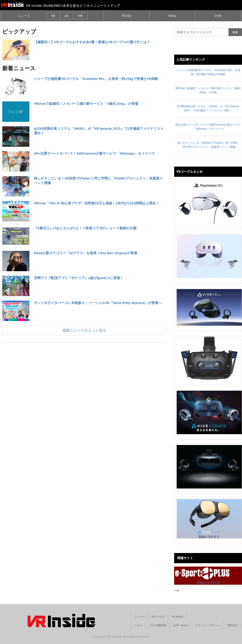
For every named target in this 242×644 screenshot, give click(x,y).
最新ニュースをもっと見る (84, 330)
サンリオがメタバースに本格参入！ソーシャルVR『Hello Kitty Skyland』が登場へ (98, 303)
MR (80, 16)
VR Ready (177, 617)
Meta (172, 16)
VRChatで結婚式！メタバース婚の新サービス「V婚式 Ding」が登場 (86, 104)
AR (66, 16)
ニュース (24, 16)
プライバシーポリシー (208, 625)
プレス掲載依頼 (158, 625)
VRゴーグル (158, 617)
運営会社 (232, 625)
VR (53, 16)
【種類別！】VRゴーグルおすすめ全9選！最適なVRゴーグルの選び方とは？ (92, 42)
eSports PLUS (202, 576)
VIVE (218, 16)
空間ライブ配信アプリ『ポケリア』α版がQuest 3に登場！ (79, 278)
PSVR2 (127, 16)
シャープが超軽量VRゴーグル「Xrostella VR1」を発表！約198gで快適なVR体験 (96, 79)
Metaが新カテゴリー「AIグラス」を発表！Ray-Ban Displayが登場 (85, 253)
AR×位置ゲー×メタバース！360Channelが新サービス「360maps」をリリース (94, 153)
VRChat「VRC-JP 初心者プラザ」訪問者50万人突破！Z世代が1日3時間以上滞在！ (96, 203)
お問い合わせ (181, 625)
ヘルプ (138, 625)
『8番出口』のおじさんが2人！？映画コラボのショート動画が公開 (85, 228)
